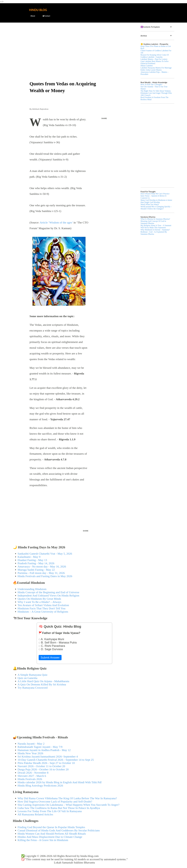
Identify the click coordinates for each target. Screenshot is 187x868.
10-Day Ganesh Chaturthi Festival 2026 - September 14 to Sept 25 (56, 760)
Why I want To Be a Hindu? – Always (39, 602)
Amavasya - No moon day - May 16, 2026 (42, 566)
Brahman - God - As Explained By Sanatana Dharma (154, 233)
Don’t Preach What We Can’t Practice (155, 194)
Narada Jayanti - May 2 (31, 744)
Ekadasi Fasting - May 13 (32, 560)
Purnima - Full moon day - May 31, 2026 (41, 573)
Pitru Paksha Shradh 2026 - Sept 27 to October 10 (46, 763)
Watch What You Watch (150, 204)
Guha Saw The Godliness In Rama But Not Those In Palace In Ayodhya (59, 808)
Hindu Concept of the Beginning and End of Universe (48, 592)
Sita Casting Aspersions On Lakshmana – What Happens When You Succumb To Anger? (69, 805)
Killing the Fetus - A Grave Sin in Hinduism (43, 840)
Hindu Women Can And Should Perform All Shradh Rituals (52, 834)
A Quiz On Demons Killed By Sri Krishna (42, 684)
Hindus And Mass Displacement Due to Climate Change (50, 837)
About (31, 16)
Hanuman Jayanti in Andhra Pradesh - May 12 (44, 750)
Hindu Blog (38, 10)
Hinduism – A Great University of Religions (43, 612)
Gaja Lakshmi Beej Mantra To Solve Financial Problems (155, 62)
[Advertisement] (74, 42)
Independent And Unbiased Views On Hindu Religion (48, 595)
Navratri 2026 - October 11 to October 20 (41, 766)
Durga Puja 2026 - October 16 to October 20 (43, 769)
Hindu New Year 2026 (30, 753)
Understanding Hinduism (32, 589)
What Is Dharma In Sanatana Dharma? (155, 219)
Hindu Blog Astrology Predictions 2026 (40, 786)
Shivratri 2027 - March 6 (32, 776)
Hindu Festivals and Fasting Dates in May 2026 (45, 576)
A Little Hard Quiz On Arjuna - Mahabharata (43, 681)
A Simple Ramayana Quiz (33, 675)
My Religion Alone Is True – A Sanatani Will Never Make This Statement (156, 226)
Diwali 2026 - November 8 (33, 773)
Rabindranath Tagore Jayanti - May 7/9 (40, 747)
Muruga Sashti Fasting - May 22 (36, 570)
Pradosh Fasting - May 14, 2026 (36, 563)
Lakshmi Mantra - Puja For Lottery (154, 59)
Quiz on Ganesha (27, 678)
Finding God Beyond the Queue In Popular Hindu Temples (51, 827)
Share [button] (104, 118)
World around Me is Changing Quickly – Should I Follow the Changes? (156, 208)
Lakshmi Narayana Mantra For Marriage (156, 68)
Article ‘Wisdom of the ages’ (57, 222)
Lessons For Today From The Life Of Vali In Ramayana (50, 811)
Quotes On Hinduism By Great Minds (39, 599)
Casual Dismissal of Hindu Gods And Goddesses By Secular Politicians (59, 830)
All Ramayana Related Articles (35, 814)
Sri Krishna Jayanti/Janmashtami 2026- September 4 (48, 757)
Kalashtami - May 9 (29, 557)
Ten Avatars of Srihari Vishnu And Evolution (43, 605)
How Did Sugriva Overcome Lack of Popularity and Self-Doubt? (55, 802)
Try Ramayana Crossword (33, 688)
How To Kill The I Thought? (152, 84)
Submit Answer (50, 658)
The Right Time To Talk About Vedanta (156, 91)
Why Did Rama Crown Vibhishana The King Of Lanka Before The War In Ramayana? (67, 798)
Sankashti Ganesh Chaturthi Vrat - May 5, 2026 (45, 554)
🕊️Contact (45, 16)
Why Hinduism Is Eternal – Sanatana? (155, 230)
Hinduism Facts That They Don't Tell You (42, 608)
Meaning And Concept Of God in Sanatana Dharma (153, 222)
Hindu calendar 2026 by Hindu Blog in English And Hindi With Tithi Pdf (60, 782)
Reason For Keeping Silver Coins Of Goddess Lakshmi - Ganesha (155, 56)
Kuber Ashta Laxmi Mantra (151, 70)
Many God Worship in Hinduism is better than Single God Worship (156, 201)
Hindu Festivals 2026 (30, 779)
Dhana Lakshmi (147, 66)
